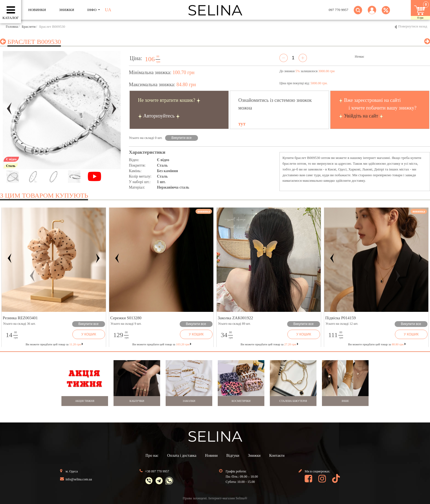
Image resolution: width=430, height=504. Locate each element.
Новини (211, 456)
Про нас (152, 456)
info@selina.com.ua (79, 479)
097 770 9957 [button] (339, 10)
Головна (12, 26)
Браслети (29, 26)
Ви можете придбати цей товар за (162, 344)
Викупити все (182, 138)
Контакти (277, 456)
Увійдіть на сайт (361, 116)
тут (242, 124)
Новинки (37, 10)
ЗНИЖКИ (67, 10)
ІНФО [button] (92, 10)
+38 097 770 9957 (157, 471)
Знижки (254, 456)
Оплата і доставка (182, 456)
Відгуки (233, 456)
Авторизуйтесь (159, 116)
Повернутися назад (413, 26)
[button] (372, 13)
